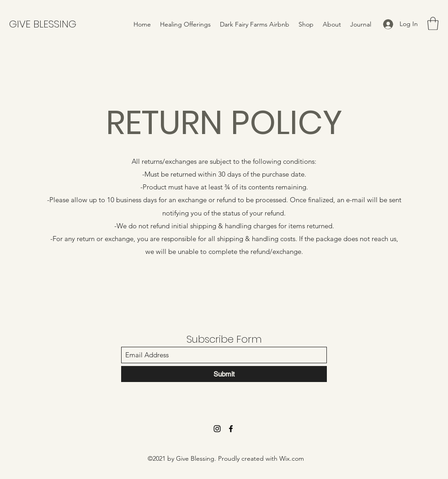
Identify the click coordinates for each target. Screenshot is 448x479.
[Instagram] (217, 429)
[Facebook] (231, 429)
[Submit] (224, 374)
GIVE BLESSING (43, 24)
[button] (433, 24)
